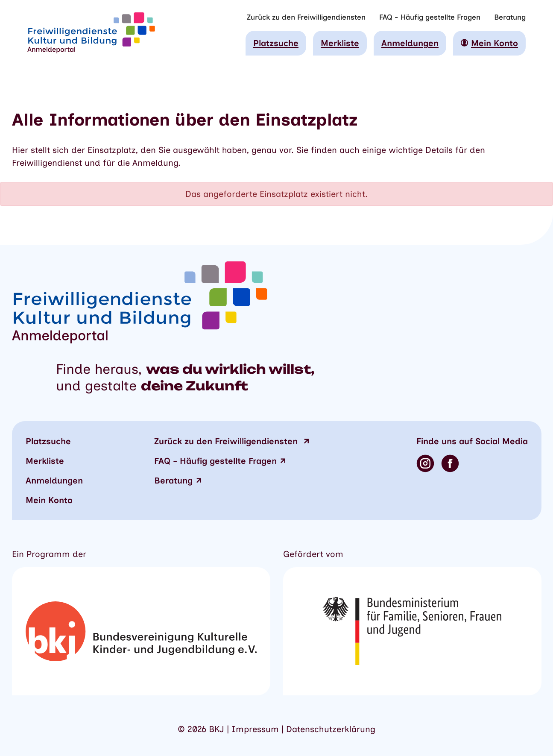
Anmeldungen (410, 43)
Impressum (255, 729)
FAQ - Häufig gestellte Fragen (430, 17)
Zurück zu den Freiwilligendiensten (306, 17)
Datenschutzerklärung (331, 729)
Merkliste (340, 43)
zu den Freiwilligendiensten (227, 441)
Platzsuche (276, 43)
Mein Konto (49, 500)
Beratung (510, 17)
